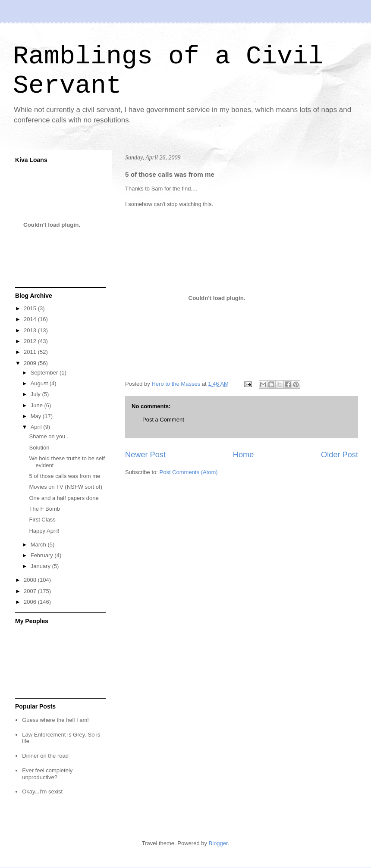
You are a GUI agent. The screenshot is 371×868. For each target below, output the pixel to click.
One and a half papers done (64, 498)
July (36, 394)
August (40, 383)
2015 (31, 308)
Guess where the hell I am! (55, 720)
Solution (39, 448)
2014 (31, 319)
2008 (31, 580)
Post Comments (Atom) (189, 472)
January (41, 566)
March (39, 545)
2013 (31, 330)
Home (244, 455)
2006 (31, 602)
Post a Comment (163, 420)
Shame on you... (49, 436)
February (43, 555)
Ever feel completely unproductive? (47, 774)
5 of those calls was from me (64, 476)
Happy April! (44, 531)
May (37, 416)
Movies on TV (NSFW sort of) (66, 487)
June (38, 405)
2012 (31, 341)
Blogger (218, 843)
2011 (31, 352)
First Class (42, 520)
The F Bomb (44, 509)
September (45, 373)
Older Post (340, 455)
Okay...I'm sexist (42, 792)
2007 (31, 591)
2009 (31, 363)
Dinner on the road (45, 756)
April (37, 427)
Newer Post (145, 455)
